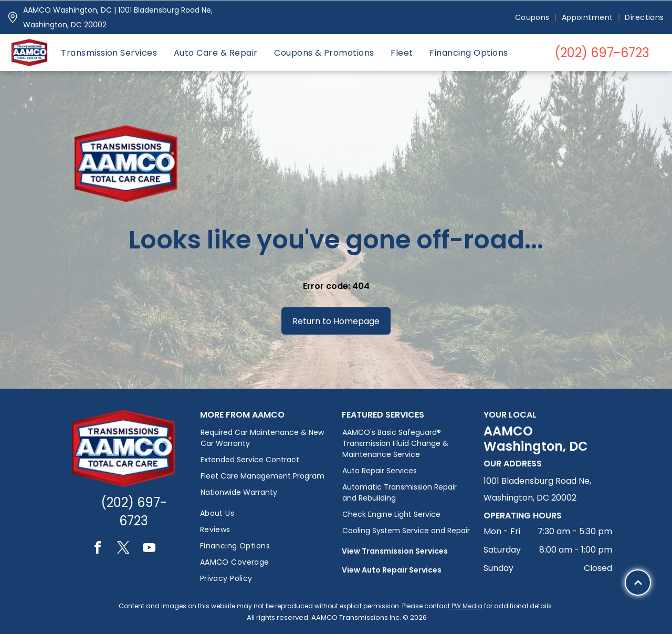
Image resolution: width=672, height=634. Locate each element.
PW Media (467, 606)
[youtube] (149, 549)
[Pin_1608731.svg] (13, 17)
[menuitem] (533, 18)
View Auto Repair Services (392, 570)
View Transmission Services (395, 551)
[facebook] (98, 549)
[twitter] (123, 549)
